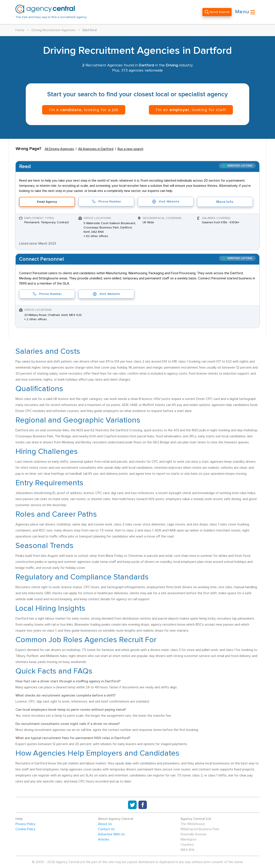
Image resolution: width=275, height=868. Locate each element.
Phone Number (106, 202)
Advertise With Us (111, 834)
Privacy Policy (25, 824)
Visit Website (166, 202)
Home (20, 30)
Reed (25, 167)
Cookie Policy (25, 829)
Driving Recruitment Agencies (53, 30)
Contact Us (106, 829)
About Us (105, 824)
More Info (225, 202)
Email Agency (47, 202)
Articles (104, 839)
